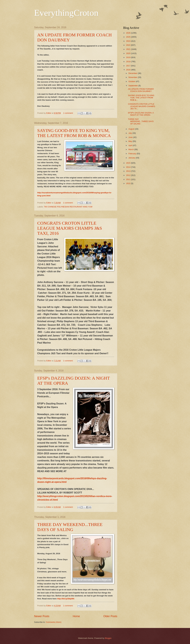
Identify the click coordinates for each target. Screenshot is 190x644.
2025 (129, 37)
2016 (129, 70)
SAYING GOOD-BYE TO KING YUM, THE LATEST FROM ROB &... (141, 98)
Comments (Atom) (54, 622)
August (132, 129)
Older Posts (110, 616)
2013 (129, 171)
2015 (129, 163)
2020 (129, 53)
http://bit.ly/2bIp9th (66, 599)
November (133, 77)
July (130, 133)
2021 (129, 49)
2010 (129, 183)
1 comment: (69, 113)
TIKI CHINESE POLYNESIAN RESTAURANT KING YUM (68, 207)
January (132, 158)
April (131, 145)
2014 (129, 167)
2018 (129, 62)
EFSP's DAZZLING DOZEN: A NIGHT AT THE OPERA (141, 114)
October (132, 81)
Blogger (108, 638)
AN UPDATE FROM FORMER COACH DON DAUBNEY (141, 90)
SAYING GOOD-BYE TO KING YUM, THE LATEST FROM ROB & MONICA (74, 133)
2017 (129, 66)
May (130, 141)
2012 (129, 175)
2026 (129, 33)
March (131, 149)
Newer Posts (42, 616)
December (133, 73)
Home (76, 616)
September (133, 86)
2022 (129, 45)
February (132, 154)
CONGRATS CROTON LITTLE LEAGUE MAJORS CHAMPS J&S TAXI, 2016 (70, 228)
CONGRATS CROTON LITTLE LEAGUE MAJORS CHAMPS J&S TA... (142, 106)
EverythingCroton (66, 13)
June (131, 137)
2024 (129, 41)
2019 (129, 57)
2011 (129, 179)
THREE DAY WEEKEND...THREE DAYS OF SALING (70, 527)
